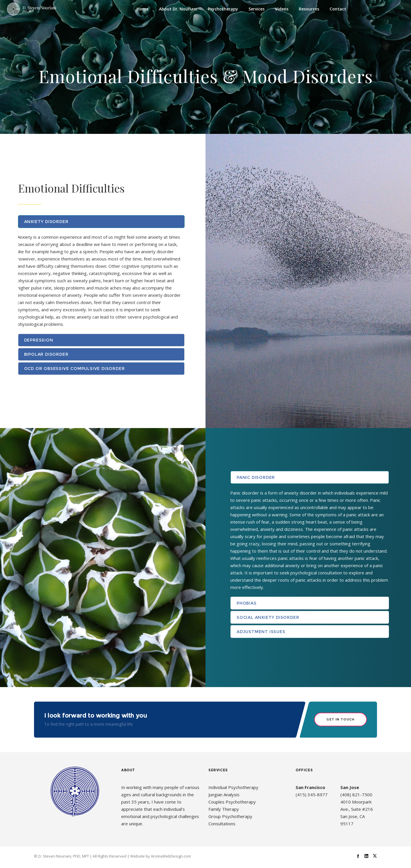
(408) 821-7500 (356, 795)
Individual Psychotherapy (233, 787)
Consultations (222, 824)
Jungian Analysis (224, 795)
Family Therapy (224, 809)
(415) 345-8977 (312, 795)
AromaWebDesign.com (171, 856)
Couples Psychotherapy (232, 802)
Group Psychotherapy (230, 816)
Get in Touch (341, 719)
